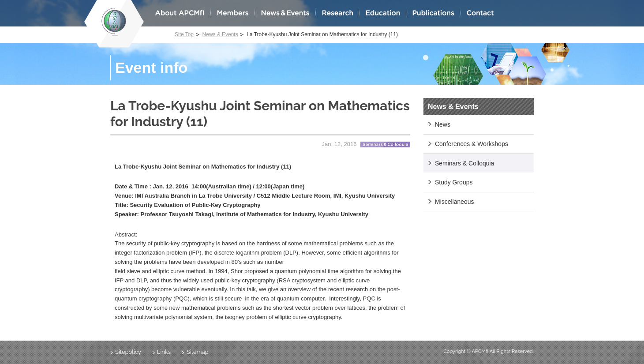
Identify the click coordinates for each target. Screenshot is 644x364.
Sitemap (198, 352)
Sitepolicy (128, 352)
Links (164, 352)
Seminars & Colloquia (464, 163)
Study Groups (454, 182)
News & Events (220, 34)
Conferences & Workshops (472, 144)
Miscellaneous (455, 202)
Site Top (184, 34)
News (443, 124)
